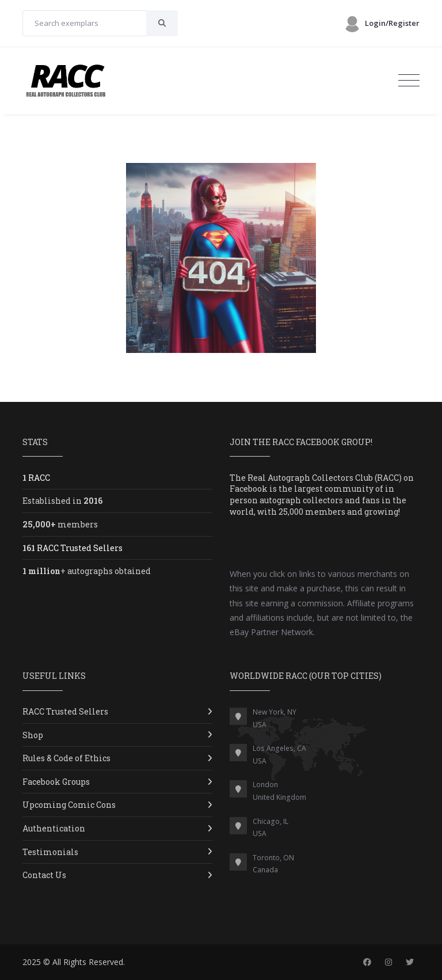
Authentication (54, 828)
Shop (33, 735)
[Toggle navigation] (409, 81)
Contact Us (44, 875)
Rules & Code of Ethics (66, 758)
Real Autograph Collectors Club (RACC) (325, 478)
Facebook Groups (56, 782)
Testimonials (50, 852)
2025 (32, 962)
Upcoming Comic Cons (69, 805)
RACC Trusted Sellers (65, 711)
